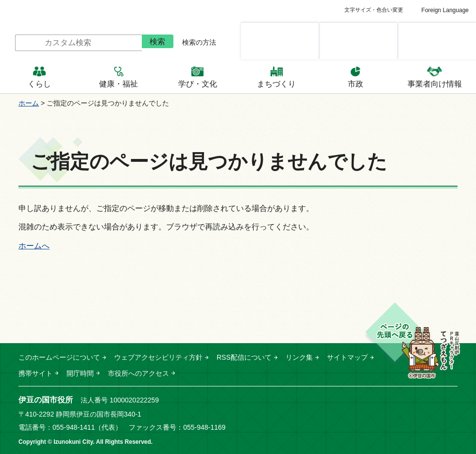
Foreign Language (445, 10)
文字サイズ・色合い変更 (374, 10)
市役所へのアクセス (138, 373)
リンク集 (299, 357)
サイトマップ (347, 357)
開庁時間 (80, 373)
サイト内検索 (8, 43)
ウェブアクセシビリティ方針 (158, 357)
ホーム (29, 103)
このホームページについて (59, 357)
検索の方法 (199, 42)
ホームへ (34, 246)
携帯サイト (35, 373)
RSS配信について (244, 357)
